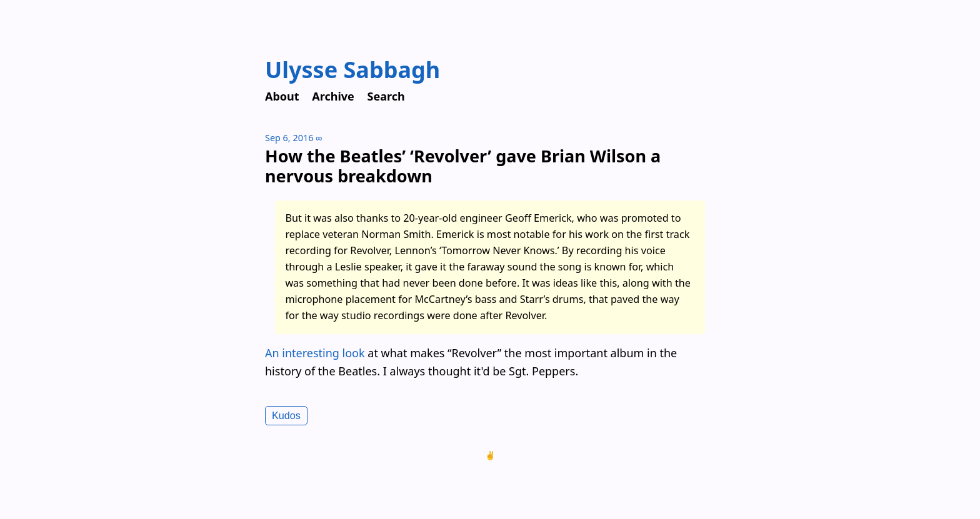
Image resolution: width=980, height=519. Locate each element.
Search (386, 96)
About (282, 96)
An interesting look (315, 353)
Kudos (286, 415)
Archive (333, 96)
